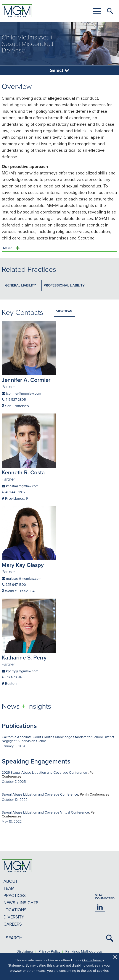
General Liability (21, 285)
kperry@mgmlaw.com (20, 671)
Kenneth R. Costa (23, 472)
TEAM (9, 888)
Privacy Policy (49, 952)
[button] (97, 11)
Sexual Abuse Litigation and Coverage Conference (40, 794)
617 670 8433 (14, 677)
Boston (9, 683)
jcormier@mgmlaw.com (21, 393)
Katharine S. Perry (24, 658)
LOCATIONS (15, 910)
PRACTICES (15, 895)
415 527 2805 (14, 399)
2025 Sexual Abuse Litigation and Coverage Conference (45, 772)
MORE (8, 248)
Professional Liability (64, 285)
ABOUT (11, 881)
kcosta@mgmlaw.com (20, 486)
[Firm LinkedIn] (100, 907)
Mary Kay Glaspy (23, 565)
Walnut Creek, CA (18, 591)
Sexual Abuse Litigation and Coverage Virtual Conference (45, 812)
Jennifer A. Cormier (26, 380)
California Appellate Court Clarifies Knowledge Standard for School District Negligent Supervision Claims (58, 739)
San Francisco (15, 406)
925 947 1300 (14, 584)
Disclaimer (25, 952)
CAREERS (13, 924)
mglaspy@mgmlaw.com (22, 578)
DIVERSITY (14, 917)
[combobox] (59, 938)
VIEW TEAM (64, 311)
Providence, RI (16, 498)
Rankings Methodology (84, 952)
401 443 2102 (14, 492)
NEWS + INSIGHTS (21, 903)
